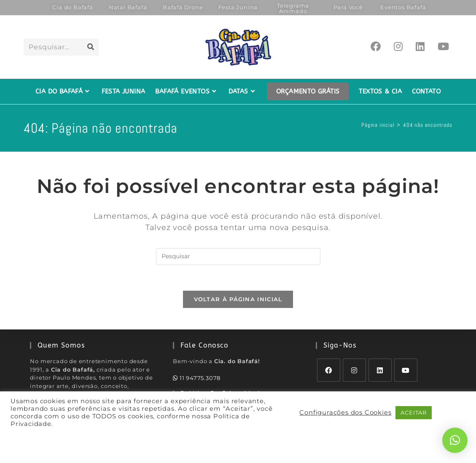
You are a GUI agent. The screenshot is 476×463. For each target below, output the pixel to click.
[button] (455, 440)
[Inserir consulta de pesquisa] (238, 257)
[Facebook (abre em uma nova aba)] (376, 47)
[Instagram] (354, 370)
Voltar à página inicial (238, 299)
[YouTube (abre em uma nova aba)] (443, 47)
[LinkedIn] (380, 370)
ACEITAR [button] (414, 412)
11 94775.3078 (197, 378)
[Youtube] (406, 370)
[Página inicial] (378, 125)
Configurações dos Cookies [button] (345, 412)
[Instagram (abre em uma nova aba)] (398, 47)
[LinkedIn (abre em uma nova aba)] (420, 47)
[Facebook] (329, 370)
